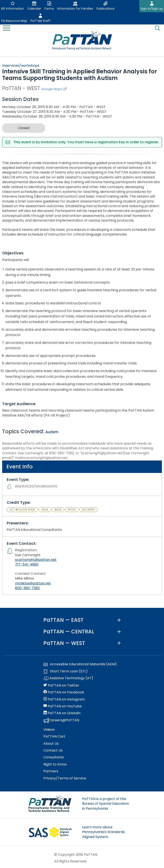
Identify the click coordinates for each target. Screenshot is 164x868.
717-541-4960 (27, 564)
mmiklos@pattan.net (33, 583)
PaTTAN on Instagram (64, 699)
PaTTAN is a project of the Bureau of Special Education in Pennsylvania (106, 804)
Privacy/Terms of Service (65, 778)
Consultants (54, 757)
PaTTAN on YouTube (63, 706)
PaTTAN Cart (54, 737)
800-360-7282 (27, 588)
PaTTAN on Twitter (61, 685)
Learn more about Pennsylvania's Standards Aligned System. (103, 832)
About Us (51, 744)
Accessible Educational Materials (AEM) (80, 664)
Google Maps (54, 89)
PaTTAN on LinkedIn (62, 713)
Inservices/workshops (21, 66)
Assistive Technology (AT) (68, 678)
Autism (52, 432)
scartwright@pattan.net (36, 560)
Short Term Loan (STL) (66, 671)
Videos (49, 730)
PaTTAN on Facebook (64, 692)
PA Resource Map (14, 21)
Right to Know (55, 764)
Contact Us (53, 750)
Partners (51, 771)
